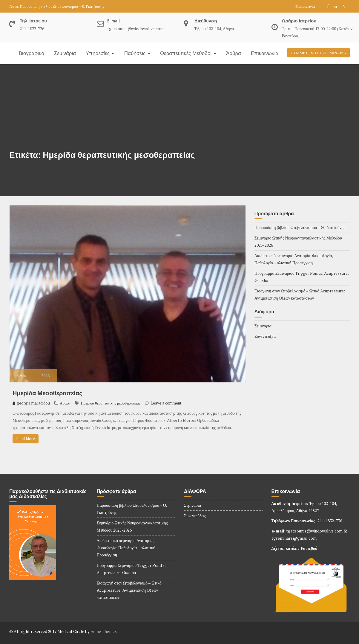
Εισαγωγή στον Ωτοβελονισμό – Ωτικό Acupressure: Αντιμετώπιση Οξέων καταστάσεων (129, 590)
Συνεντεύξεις (266, 336)
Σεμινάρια (65, 53)
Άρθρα (234, 53)
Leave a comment (166, 403)
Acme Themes (104, 631)
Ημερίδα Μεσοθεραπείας (47, 393)
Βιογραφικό (32, 53)
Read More (26, 439)
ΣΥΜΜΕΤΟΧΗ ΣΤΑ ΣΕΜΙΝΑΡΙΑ (319, 53)
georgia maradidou (31, 403)
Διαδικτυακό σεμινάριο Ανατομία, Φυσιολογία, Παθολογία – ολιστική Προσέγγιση (126, 548)
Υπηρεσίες (98, 53)
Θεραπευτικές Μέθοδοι (186, 53)
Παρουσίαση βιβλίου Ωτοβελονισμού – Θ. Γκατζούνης (62, 6)
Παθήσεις (135, 53)
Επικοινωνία (305, 6)
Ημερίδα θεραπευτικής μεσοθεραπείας (111, 403)
